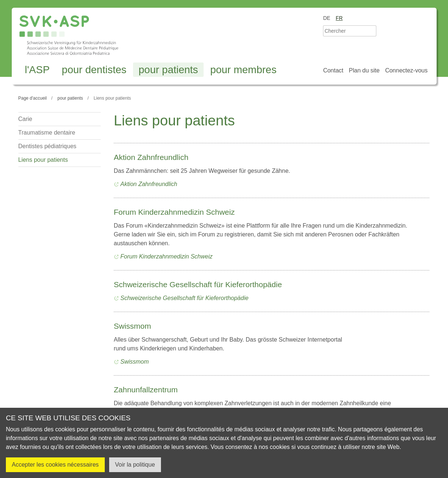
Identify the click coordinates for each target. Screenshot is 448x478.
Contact (333, 70)
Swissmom (133, 326)
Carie (25, 119)
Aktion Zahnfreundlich (151, 157)
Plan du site (364, 70)
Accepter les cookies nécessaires (55, 465)
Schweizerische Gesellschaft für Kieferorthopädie (198, 284)
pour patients (168, 70)
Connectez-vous (406, 70)
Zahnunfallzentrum (146, 390)
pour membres (243, 70)
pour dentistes (94, 70)
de (327, 18)
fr (339, 18)
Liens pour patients (43, 160)
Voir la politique (135, 465)
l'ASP (37, 70)
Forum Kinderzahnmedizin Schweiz (174, 212)
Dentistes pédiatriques (47, 146)
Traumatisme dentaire (47, 133)
